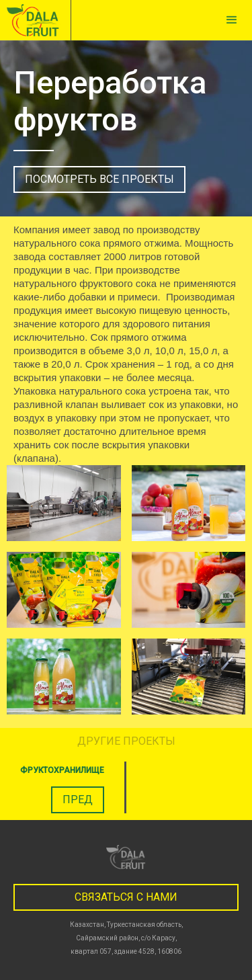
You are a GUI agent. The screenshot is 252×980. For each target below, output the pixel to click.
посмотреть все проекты (99, 179)
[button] (232, 20)
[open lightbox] (64, 503)
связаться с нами (126, 897)
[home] (36, 20)
